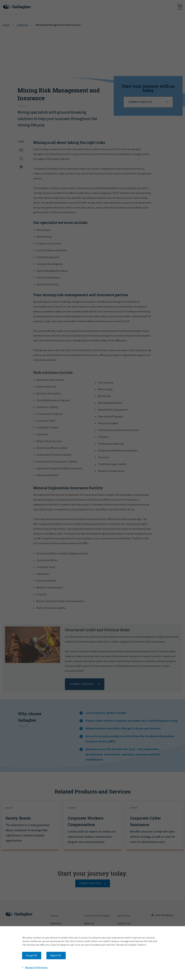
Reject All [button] (56, 956)
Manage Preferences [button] (36, 967)
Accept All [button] (32, 956)
